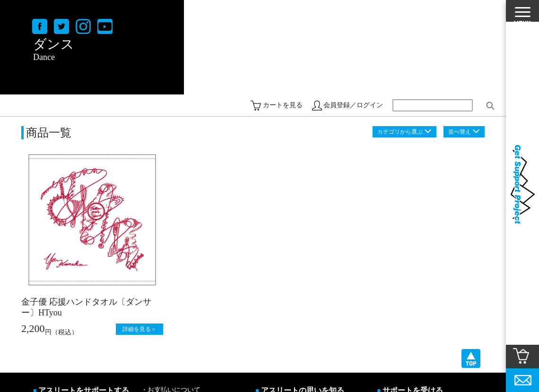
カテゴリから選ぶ (400, 132)
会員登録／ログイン (353, 105)
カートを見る (283, 105)
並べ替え (460, 132)
